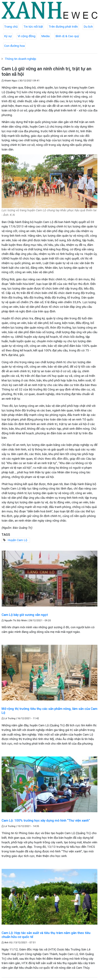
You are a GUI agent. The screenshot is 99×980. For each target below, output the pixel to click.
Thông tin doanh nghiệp (20, 59)
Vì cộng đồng (27, 36)
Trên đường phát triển (63, 27)
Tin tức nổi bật (33, 27)
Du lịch (88, 27)
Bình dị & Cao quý (67, 36)
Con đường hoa (14, 46)
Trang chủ (11, 27)
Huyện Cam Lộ (17, 540)
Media (45, 36)
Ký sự (8, 36)
